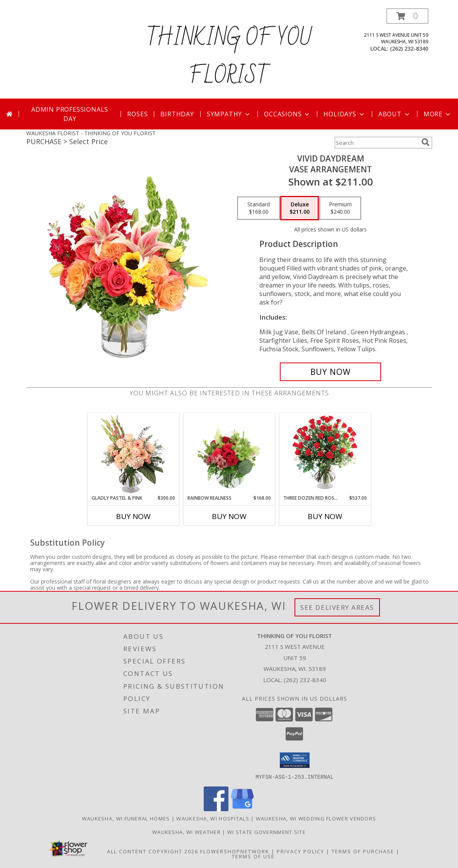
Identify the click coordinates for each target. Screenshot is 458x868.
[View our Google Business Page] (242, 809)
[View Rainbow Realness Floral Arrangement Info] (229, 454)
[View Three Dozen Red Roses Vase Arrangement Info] (325, 454)
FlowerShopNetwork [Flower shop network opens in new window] (235, 851)
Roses (137, 114)
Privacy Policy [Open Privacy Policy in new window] (301, 851)
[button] (407, 16)
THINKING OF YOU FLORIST (229, 57)
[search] (426, 142)
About (395, 114)
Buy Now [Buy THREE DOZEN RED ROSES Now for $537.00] (325, 516)
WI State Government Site (266, 832)
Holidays (344, 114)
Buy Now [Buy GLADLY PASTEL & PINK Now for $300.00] (133, 516)
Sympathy (229, 114)
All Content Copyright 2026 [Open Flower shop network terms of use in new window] (153, 851)
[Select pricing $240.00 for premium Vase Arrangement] (340, 208)
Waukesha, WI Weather (186, 832)
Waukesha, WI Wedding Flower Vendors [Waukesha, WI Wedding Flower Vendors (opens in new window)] (316, 818)
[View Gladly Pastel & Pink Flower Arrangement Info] (133, 454)
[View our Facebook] (216, 809)
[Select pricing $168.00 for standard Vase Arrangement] (259, 208)
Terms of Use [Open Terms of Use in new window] (253, 856)
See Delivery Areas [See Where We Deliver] (337, 607)
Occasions (287, 114)
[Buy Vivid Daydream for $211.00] (331, 372)
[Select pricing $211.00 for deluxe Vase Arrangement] (300, 208)
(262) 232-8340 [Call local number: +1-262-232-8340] (409, 49)
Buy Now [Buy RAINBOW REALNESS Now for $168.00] (229, 516)
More (438, 114)
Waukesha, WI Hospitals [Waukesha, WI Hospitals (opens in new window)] (213, 818)
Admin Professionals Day (70, 114)
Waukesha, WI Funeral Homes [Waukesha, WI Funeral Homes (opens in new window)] (126, 818)
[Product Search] (376, 143)
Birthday (177, 114)
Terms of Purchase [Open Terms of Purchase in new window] (363, 851)
